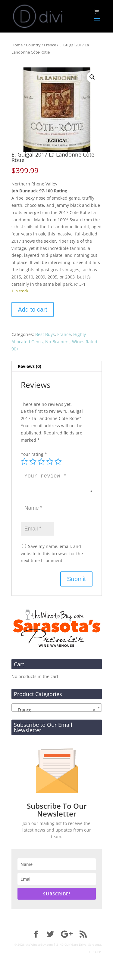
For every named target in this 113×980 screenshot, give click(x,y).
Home (17, 45)
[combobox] (57, 708)
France (50, 45)
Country (33, 45)
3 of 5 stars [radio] (41, 462)
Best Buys (45, 334)
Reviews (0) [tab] (30, 366)
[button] (92, 77)
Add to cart (33, 310)
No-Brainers (57, 342)
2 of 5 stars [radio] (33, 462)
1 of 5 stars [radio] (24, 462)
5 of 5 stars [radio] (58, 462)
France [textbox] (55, 710)
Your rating (34, 454)
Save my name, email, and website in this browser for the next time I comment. (52, 554)
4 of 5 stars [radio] (50, 462)
